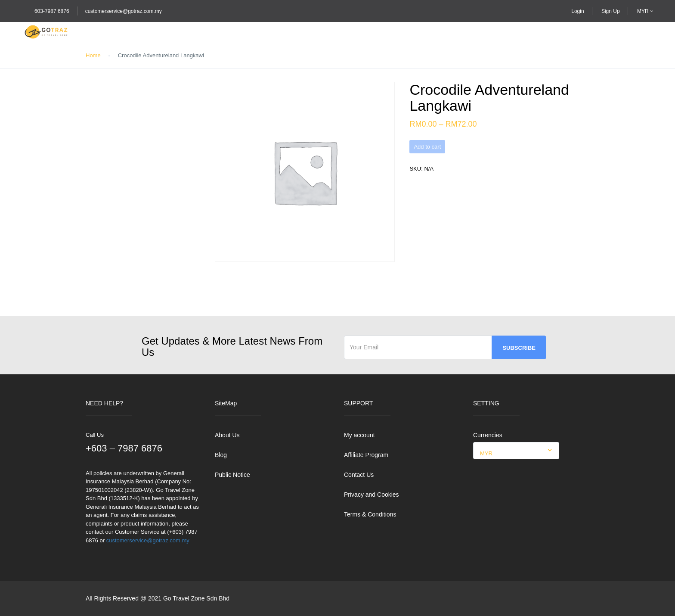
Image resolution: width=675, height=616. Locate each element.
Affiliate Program (366, 455)
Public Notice (232, 475)
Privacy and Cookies (372, 495)
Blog (221, 455)
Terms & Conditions (370, 514)
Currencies (488, 435)
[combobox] (516, 451)
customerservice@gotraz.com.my (124, 11)
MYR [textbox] (486, 453)
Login (577, 11)
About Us (227, 435)
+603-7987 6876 (50, 11)
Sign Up (611, 11)
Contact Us (359, 475)
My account (359, 435)
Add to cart (427, 147)
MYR (645, 11)
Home (93, 55)
